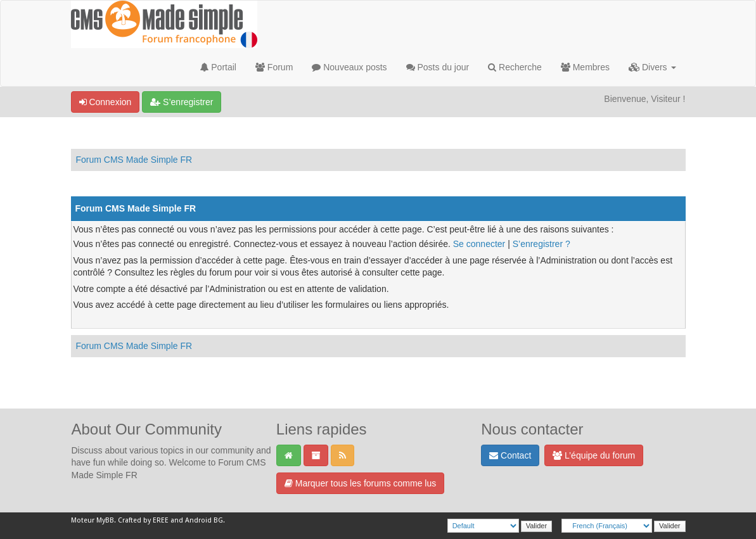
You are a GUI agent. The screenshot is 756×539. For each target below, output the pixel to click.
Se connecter (479, 244)
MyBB (105, 520)
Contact (510, 455)
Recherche (515, 67)
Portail (218, 67)
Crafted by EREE (143, 520)
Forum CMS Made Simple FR (134, 160)
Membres (585, 67)
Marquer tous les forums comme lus (360, 483)
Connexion (106, 102)
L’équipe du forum (594, 455)
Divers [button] (652, 67)
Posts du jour (438, 67)
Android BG (204, 520)
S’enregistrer (182, 102)
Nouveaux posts (349, 67)
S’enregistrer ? (541, 244)
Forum (274, 67)
